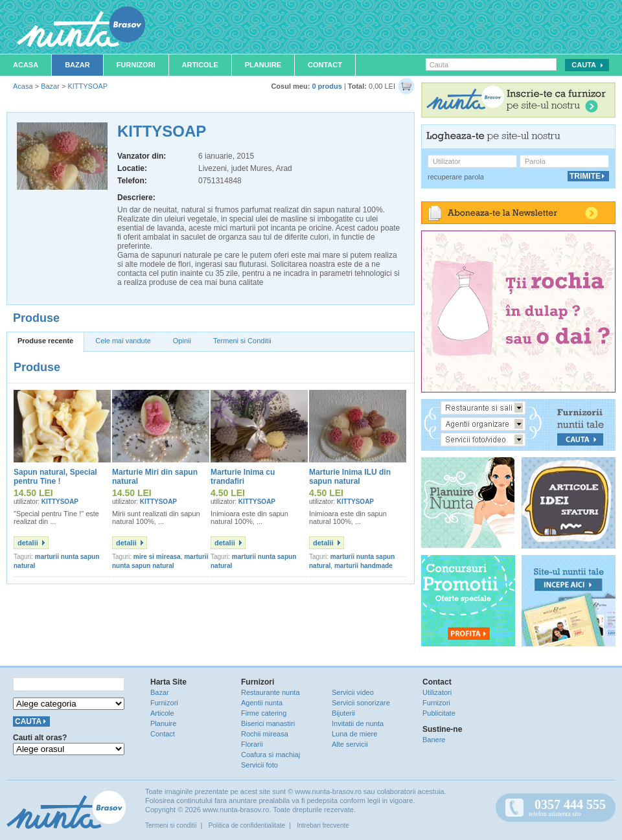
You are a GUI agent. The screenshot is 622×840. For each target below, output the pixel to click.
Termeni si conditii (171, 825)
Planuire (263, 65)
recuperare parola (456, 177)
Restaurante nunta (271, 692)
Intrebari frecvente (323, 825)
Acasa (26, 65)
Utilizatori (437, 692)
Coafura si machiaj (271, 755)
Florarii (252, 744)
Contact (325, 65)
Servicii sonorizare (361, 703)
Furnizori (136, 65)
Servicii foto (259, 765)
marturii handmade (363, 566)
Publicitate (439, 713)
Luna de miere (354, 734)
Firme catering (264, 713)
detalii (28, 543)
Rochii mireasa (265, 734)
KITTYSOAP (87, 86)
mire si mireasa (157, 557)
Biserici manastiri (268, 723)
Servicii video (353, 692)
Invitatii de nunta (358, 723)
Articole (200, 65)
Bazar (77, 65)
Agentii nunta (262, 703)
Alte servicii (350, 744)
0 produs (327, 86)
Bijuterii (343, 713)
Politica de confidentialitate (247, 825)
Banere (434, 740)
